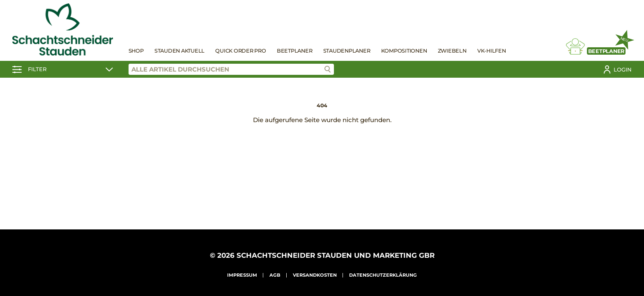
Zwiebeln (452, 51)
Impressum (242, 275)
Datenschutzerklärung (383, 275)
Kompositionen (404, 51)
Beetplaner (295, 51)
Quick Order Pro (240, 51)
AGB (275, 275)
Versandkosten (315, 275)
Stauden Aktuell (179, 51)
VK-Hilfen (492, 51)
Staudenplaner (347, 51)
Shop (136, 51)
